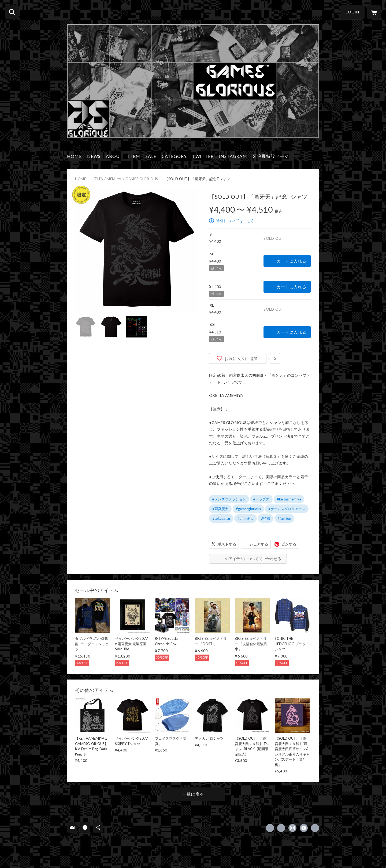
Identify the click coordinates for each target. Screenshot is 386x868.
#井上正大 (246, 518)
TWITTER (203, 156)
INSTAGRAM (233, 156)
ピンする (289, 544)
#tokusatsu (221, 518)
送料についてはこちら (235, 221)
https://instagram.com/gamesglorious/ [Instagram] (292, 828)
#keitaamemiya (289, 499)
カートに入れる (291, 261)
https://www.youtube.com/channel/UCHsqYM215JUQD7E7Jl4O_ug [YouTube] (304, 828)
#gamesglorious (248, 509)
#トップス (261, 499)
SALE (151, 156)
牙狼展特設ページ (271, 156)
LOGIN (352, 12)
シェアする (259, 544)
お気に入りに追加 (241, 358)
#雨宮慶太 (220, 509)
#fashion (284, 518)
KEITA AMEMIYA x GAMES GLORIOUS (126, 179)
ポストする (227, 544)
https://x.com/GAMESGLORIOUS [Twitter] (281, 828)
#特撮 (266, 518)
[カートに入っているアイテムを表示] (374, 12)
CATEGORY (174, 156)
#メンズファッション (229, 499)
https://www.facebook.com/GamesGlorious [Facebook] (270, 828)
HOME (74, 156)
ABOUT (114, 156)
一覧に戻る (193, 794)
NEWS (94, 156)
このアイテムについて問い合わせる (251, 559)
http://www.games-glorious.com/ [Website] (315, 828)
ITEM (134, 156)
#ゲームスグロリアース (287, 509)
